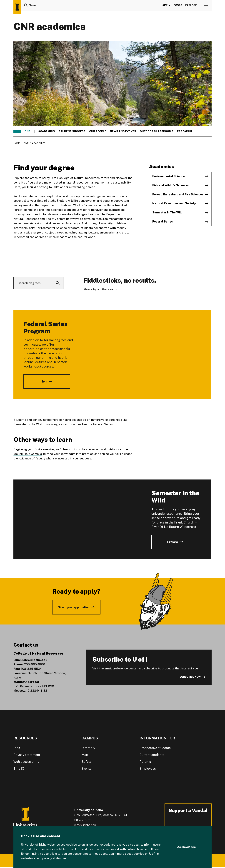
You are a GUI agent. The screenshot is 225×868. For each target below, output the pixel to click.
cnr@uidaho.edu (35, 660)
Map (85, 755)
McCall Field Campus (28, 454)
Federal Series (163, 222)
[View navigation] (206, 5)
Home (17, 143)
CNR (28, 131)
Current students (152, 755)
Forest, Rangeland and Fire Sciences (178, 194)
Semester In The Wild (167, 212)
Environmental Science (169, 176)
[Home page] (17, 7)
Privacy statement (27, 755)
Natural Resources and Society (174, 203)
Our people (98, 131)
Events (86, 769)
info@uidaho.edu (85, 825)
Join (44, 381)
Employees (148, 769)
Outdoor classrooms (157, 131)
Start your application (74, 607)
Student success (72, 131)
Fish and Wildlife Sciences (171, 185)
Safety (87, 762)
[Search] (26, 5)
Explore (191, 5)
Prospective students (155, 748)
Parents (145, 762)
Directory (88, 748)
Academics (47, 131)
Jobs (17, 748)
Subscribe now (190, 677)
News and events (123, 131)
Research (184, 131)
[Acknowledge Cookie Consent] (187, 847)
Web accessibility (26, 762)
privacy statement (55, 858)
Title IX (19, 769)
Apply (166, 5)
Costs (178, 5)
